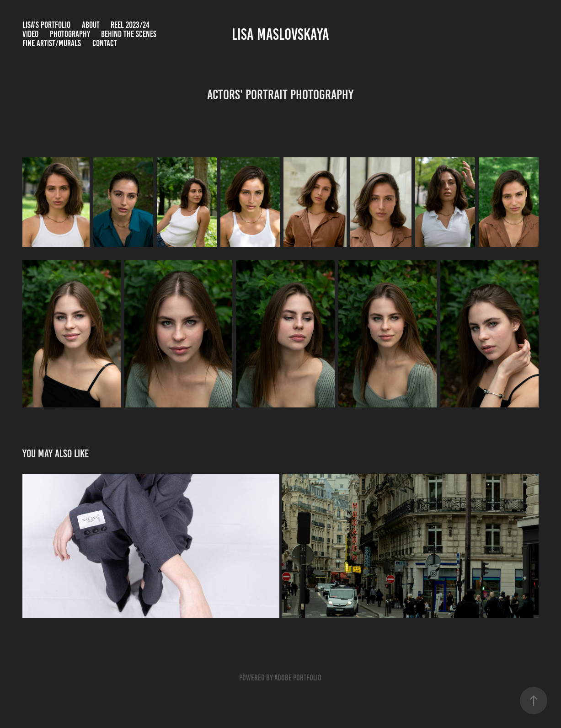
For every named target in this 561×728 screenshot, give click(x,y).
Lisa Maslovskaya (280, 34)
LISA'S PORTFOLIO (46, 25)
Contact (105, 43)
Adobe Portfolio (298, 678)
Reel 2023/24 (130, 25)
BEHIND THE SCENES (129, 34)
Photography (70, 34)
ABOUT (91, 25)
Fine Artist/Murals (52, 43)
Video (30, 34)
